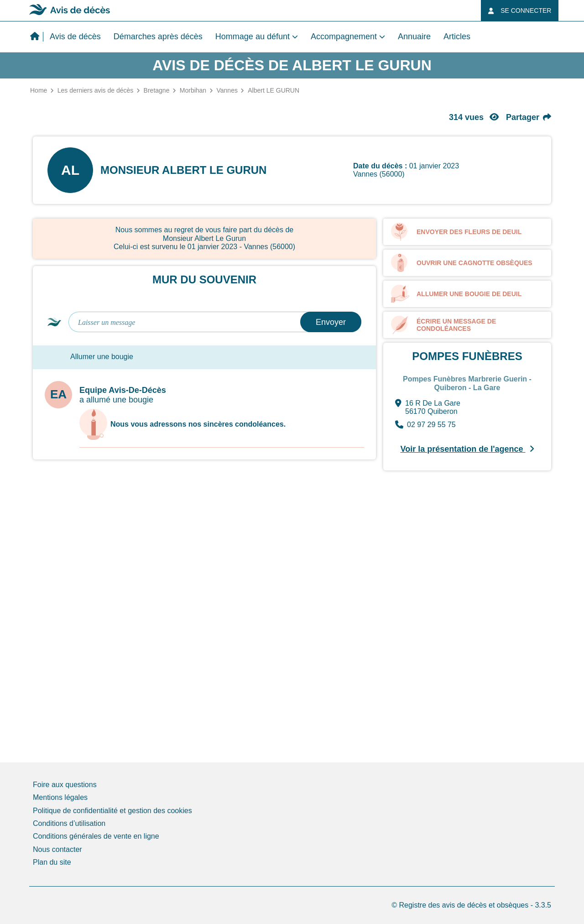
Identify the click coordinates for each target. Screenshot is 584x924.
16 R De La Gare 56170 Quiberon (428, 408)
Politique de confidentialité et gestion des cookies (112, 811)
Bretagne (157, 90)
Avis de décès (75, 37)
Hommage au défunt (253, 37)
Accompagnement (344, 37)
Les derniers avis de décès (96, 90)
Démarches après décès (158, 37)
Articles (457, 37)
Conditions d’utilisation (69, 823)
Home (39, 90)
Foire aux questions (65, 785)
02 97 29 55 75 (425, 425)
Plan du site (52, 862)
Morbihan (193, 90)
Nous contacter (57, 849)
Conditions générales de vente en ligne (96, 836)
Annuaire (414, 37)
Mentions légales (60, 797)
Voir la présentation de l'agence (467, 449)
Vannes (227, 90)
